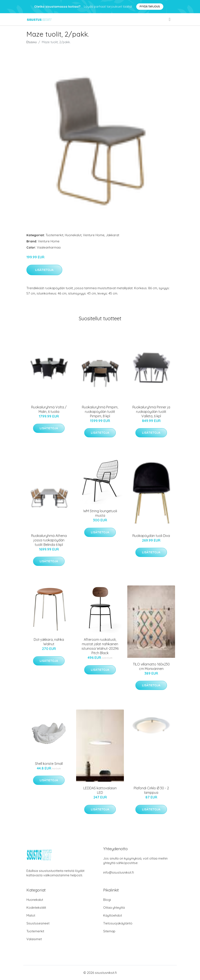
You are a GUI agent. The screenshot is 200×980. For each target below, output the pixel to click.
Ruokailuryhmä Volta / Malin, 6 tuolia (49, 409)
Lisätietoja (44, 270)
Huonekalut (73, 235)
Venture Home (94, 235)
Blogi (107, 900)
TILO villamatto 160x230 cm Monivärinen (151, 666)
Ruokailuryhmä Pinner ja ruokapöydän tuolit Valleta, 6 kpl (151, 412)
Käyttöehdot (113, 915)
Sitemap (109, 931)
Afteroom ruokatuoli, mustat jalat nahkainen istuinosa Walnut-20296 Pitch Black (100, 646)
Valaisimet (34, 939)
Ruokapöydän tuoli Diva (151, 536)
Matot (31, 915)
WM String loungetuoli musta (100, 513)
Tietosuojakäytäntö (118, 923)
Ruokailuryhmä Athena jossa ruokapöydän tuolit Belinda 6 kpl (49, 540)
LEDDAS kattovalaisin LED (100, 790)
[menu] (170, 19)
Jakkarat (113, 235)
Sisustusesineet (38, 923)
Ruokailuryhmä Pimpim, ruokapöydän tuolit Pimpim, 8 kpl (100, 412)
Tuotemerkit (54, 235)
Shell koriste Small (49, 764)
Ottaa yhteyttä (114, 908)
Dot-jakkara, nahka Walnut (49, 642)
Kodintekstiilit (36, 908)
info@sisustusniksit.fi (119, 872)
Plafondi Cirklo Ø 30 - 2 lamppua (151, 790)
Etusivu (32, 42)
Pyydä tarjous (150, 6)
